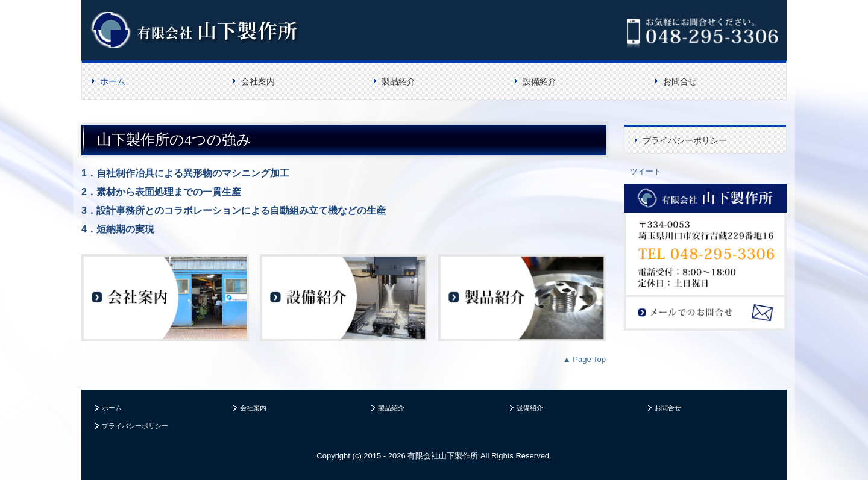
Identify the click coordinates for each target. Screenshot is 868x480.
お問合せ (680, 81)
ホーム (113, 81)
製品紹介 (398, 81)
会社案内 (258, 81)
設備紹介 (539, 81)
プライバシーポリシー (685, 140)
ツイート (646, 171)
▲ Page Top (584, 359)
